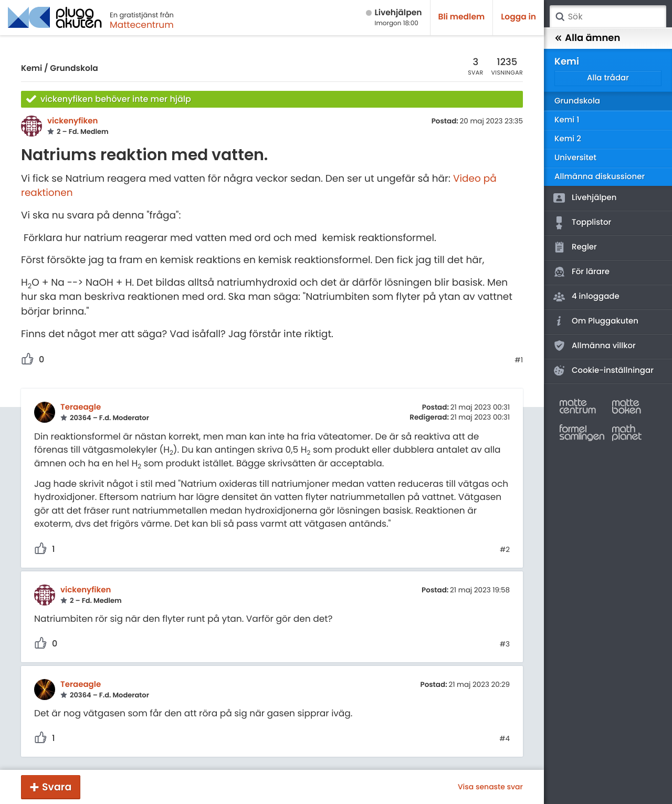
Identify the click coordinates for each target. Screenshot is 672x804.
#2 (505, 550)
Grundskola (74, 69)
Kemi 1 (567, 120)
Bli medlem (462, 17)
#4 (505, 739)
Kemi (31, 69)
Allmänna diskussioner (600, 177)
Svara (57, 787)
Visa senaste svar (490, 787)
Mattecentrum (142, 25)
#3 (505, 644)
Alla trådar (608, 78)
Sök (560, 17)
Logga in (518, 17)
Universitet (575, 158)
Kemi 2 (568, 139)
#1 (519, 360)
